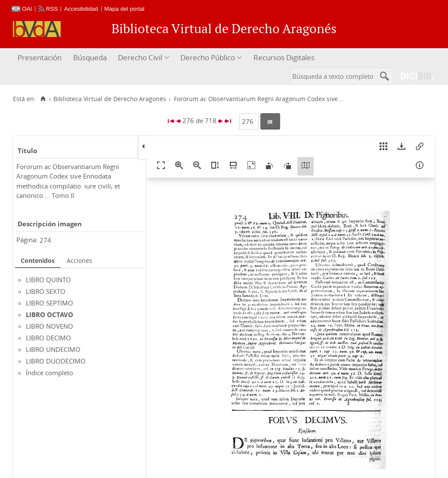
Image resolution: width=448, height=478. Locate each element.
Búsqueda (90, 57)
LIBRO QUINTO (48, 280)
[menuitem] (41, 58)
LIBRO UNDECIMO (53, 349)
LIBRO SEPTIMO (49, 303)
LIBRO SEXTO (46, 291)
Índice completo (49, 373)
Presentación (40, 57)
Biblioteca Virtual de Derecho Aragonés (110, 99)
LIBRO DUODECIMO (56, 361)
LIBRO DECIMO (48, 338)
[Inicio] (43, 99)
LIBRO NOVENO (49, 326)
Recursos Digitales (284, 57)
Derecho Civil (140, 57)
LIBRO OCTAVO (49, 315)
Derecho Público (208, 57)
